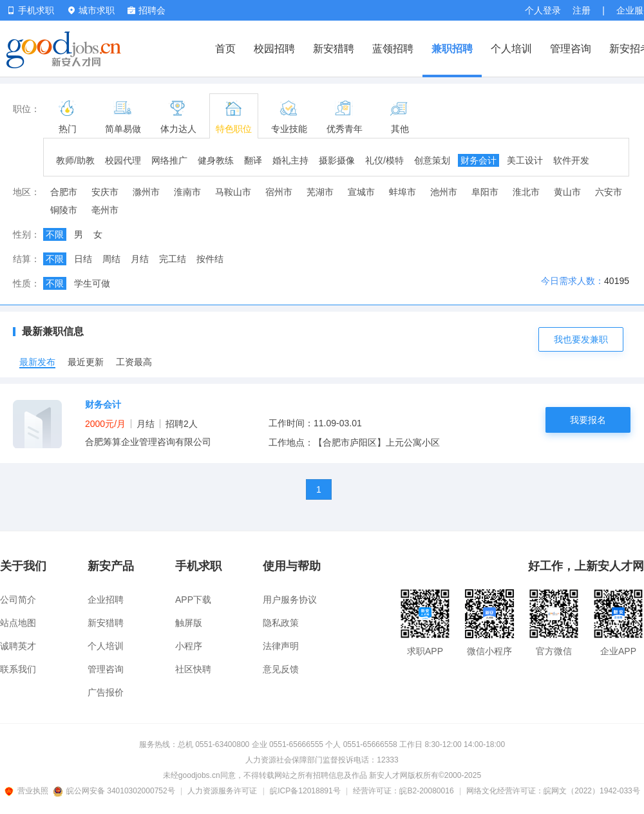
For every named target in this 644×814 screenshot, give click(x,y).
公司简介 (18, 600)
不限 (55, 234)
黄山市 (567, 192)
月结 (140, 259)
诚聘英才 (18, 646)
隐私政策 (281, 623)
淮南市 (187, 192)
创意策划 (432, 160)
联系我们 (18, 669)
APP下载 (193, 600)
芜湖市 (320, 192)
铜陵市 (64, 210)
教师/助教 (75, 160)
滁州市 (146, 192)
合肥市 (64, 192)
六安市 (609, 192)
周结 (111, 259)
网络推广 (169, 160)
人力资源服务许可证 (222, 791)
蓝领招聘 (393, 49)
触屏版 (189, 623)
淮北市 (526, 192)
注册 (582, 10)
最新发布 (37, 362)
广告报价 (106, 692)
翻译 (253, 160)
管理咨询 (571, 49)
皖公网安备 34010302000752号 (115, 791)
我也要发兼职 (581, 339)
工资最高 (134, 362)
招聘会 (147, 10)
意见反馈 (281, 669)
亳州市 (105, 210)
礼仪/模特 (384, 160)
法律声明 (281, 646)
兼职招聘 (452, 49)
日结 (83, 259)
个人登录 (543, 10)
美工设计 (525, 160)
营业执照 (28, 791)
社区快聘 (193, 669)
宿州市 (279, 192)
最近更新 (86, 362)
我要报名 (588, 420)
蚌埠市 (402, 192)
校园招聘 (274, 49)
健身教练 (216, 160)
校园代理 (123, 160)
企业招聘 (106, 600)
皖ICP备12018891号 (305, 791)
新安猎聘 (334, 49)
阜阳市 (485, 192)
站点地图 (18, 623)
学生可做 (92, 283)
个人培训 (511, 49)
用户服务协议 (290, 600)
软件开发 (571, 160)
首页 (225, 49)
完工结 (173, 259)
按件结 (210, 259)
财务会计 (478, 160)
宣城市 (361, 192)
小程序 (189, 646)
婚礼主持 (290, 160)
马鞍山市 (233, 192)
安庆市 (105, 192)
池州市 (444, 192)
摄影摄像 (337, 160)
